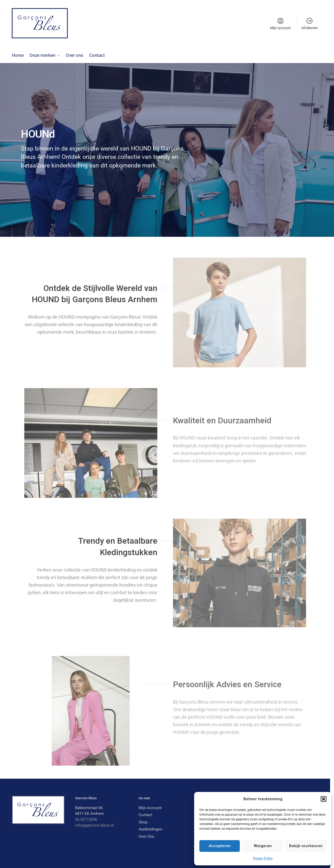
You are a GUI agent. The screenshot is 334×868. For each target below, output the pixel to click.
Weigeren (263, 846)
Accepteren (220, 846)
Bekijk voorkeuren (306, 846)
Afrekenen (310, 24)
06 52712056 (86, 819)
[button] (324, 799)
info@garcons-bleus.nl (95, 825)
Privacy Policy (263, 858)
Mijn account (281, 24)
